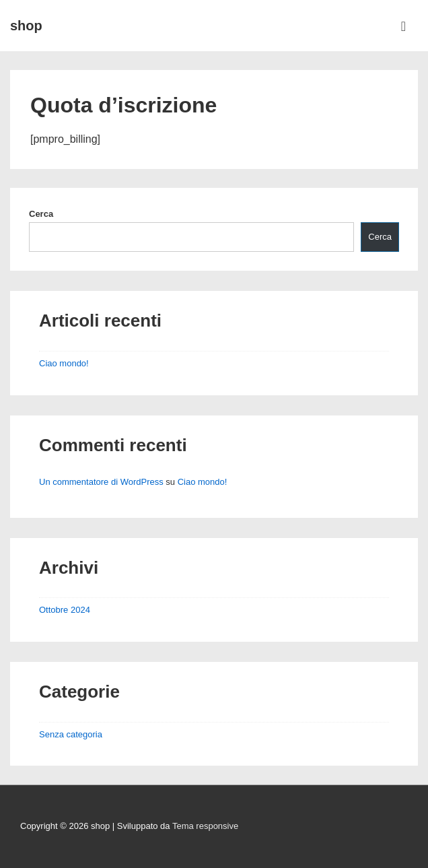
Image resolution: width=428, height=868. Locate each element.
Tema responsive (205, 826)
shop (26, 26)
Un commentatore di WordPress (101, 482)
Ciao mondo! (64, 363)
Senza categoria (71, 734)
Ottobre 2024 (65, 610)
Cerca (41, 214)
